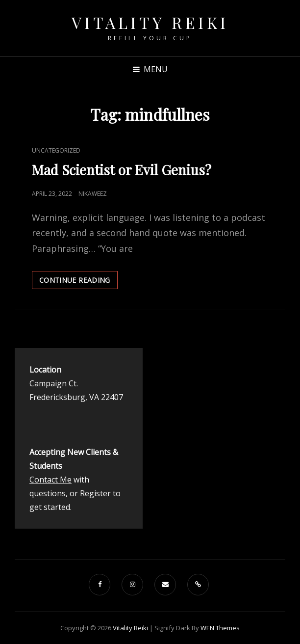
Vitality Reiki (150, 22)
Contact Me (50, 480)
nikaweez (93, 194)
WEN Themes (220, 628)
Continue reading (78, 282)
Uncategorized (56, 150)
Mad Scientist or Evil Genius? (123, 170)
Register (95, 493)
